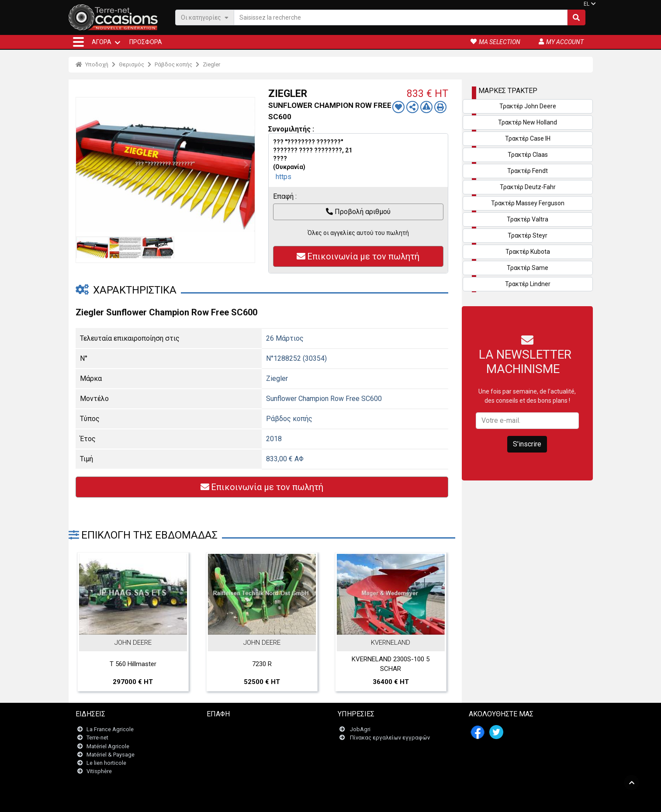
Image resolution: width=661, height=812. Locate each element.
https (284, 177)
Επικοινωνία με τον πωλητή (358, 256)
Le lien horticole (106, 763)
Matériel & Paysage (111, 755)
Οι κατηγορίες (205, 17)
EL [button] (587, 4)
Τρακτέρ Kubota (528, 252)
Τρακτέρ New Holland (528, 122)
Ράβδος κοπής (173, 64)
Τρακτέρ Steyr (528, 235)
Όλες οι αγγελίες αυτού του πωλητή (358, 233)
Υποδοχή (92, 64)
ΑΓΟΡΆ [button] (102, 42)
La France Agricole (110, 730)
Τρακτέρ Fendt (528, 171)
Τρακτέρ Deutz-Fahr (528, 187)
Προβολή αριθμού (358, 212)
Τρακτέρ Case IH (528, 138)
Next (246, 165)
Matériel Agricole (108, 746)
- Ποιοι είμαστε (425, 801)
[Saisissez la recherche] (401, 17)
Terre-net (97, 738)
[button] (78, 42)
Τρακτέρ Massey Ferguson (528, 203)
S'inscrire (527, 444)
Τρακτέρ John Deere (528, 106)
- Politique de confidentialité (370, 801)
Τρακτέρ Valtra (528, 219)
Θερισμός (132, 64)
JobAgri (360, 730)
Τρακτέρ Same (528, 268)
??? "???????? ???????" (308, 142)
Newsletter (226, 738)
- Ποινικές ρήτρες (312, 801)
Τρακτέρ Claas (528, 155)
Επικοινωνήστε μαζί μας (243, 730)
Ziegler (211, 64)
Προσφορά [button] (146, 42)
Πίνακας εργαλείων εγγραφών (390, 738)
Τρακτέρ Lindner (528, 284)
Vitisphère (99, 772)
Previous (85, 165)
